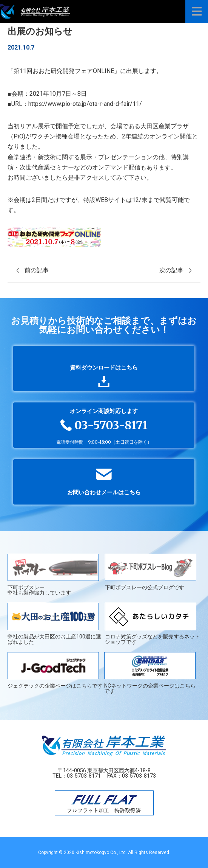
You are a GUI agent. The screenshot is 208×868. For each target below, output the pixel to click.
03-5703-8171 (84, 776)
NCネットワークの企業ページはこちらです (150, 673)
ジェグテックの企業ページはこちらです (55, 670)
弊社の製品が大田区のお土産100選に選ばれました (54, 624)
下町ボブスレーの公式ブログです (151, 572)
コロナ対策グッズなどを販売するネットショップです (153, 624)
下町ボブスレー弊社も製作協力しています (53, 575)
